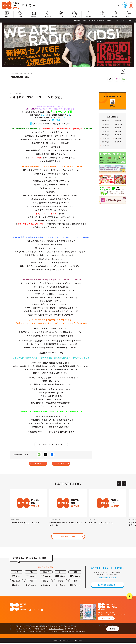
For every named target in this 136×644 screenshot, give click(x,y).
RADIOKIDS (20, 77)
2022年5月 (106, 144)
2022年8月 (119, 137)
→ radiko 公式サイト (108, 579)
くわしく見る (106, 620)
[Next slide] (124, 485)
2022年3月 (106, 147)
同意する (113, 629)
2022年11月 (107, 133)
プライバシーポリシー (56, 629)
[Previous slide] (119, 485)
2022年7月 (106, 140)
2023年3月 (106, 126)
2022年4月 (119, 144)
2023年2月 (119, 126)
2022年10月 (120, 133)
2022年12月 (120, 130)
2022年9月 (106, 137)
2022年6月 (119, 140)
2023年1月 (106, 130)
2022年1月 (106, 151)
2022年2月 (119, 147)
